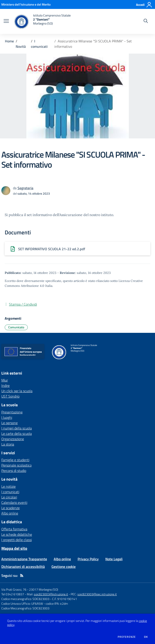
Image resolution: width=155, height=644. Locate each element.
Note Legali (114, 559)
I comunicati (39, 44)
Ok (146, 637)
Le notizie (8, 486)
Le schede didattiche (17, 534)
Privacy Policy (88, 559)
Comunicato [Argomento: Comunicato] (16, 327)
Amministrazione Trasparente (24, 559)
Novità (21, 46)
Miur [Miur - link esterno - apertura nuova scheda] (5, 380)
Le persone (10, 423)
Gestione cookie (64, 567)
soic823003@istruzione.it (51, 594)
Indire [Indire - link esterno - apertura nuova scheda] (5, 386)
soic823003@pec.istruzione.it (97, 594)
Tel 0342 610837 (13, 594)
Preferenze (127, 637)
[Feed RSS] (22, 575)
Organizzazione (13, 439)
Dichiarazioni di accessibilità (23, 567)
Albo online (10, 513)
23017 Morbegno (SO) (44, 589)
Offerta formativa (14, 529)
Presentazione (12, 412)
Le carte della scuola (17, 434)
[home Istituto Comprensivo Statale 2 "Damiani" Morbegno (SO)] (42, 21)
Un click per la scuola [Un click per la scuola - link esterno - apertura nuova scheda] (17, 391)
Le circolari (9, 497)
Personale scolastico (16, 465)
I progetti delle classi (17, 540)
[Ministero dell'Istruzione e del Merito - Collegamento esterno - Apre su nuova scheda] (26, 4)
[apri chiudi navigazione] (6, 21)
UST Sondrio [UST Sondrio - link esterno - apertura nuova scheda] (10, 396)
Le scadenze (11, 508)
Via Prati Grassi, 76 (14, 589)
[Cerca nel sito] (146, 21)
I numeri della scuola (17, 428)
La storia (8, 444)
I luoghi (7, 417)
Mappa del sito (14, 548)
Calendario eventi (14, 502)
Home (9, 41)
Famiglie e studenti (15, 460)
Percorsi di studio (14, 471)
